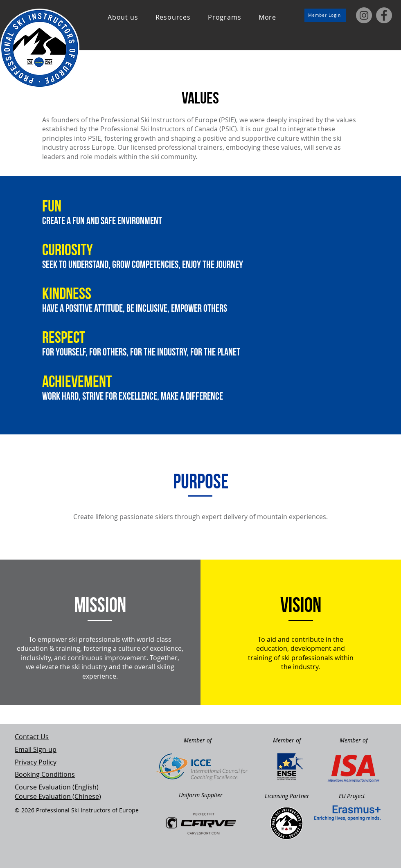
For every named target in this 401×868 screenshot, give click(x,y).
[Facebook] (384, 15)
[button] (123, 17)
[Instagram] (364, 15)
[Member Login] (325, 15)
